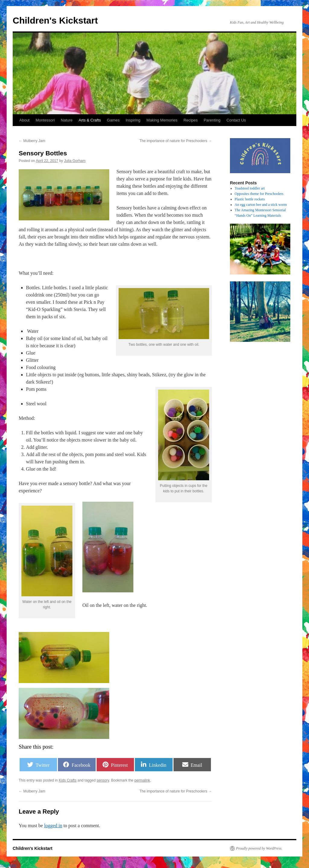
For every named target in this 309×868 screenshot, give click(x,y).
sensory (103, 780)
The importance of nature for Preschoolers (176, 141)
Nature (67, 120)
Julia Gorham (75, 161)
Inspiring (133, 120)
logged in (53, 826)
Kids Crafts (68, 780)
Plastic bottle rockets (250, 199)
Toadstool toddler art (250, 188)
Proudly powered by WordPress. (259, 848)
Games (113, 120)
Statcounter (8, 865)
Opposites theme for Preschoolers (259, 194)
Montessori (45, 120)
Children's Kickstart (55, 20)
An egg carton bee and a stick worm (261, 205)
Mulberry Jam (32, 141)
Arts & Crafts (90, 120)
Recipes (191, 120)
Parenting (212, 120)
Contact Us (236, 120)
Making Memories (162, 120)
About (24, 120)
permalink (142, 780)
